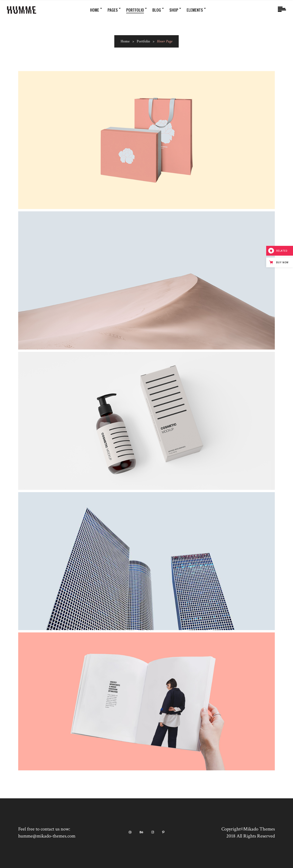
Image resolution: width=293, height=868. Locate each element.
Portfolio (143, 41)
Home (125, 41)
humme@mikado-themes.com (47, 836)
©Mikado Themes (258, 829)
